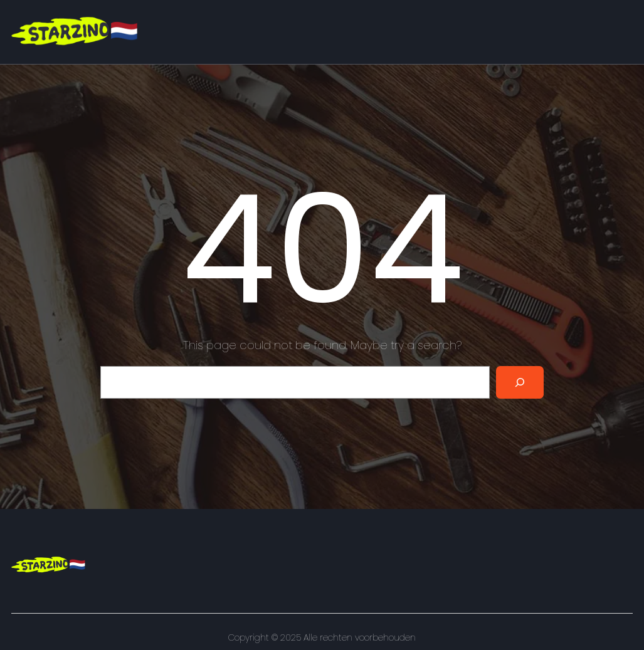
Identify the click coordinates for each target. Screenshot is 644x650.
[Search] (520, 382)
